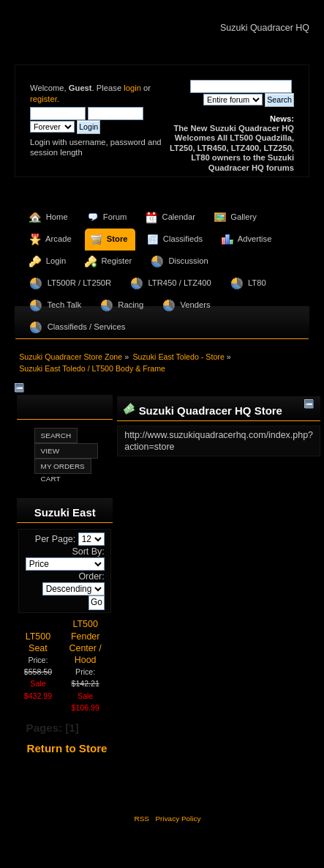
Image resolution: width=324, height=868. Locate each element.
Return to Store (67, 748)
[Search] (241, 86)
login (132, 88)
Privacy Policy (178, 819)
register (44, 99)
